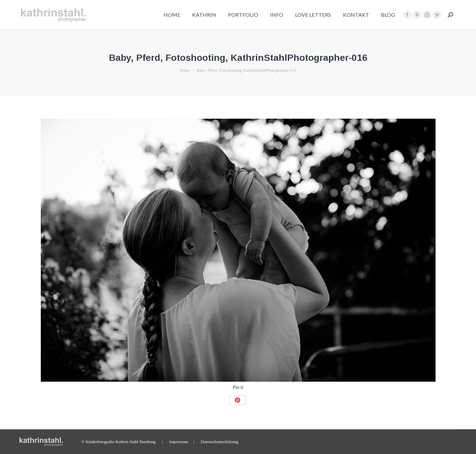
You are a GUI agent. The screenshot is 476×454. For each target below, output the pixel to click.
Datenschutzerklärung (219, 442)
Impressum (179, 442)
